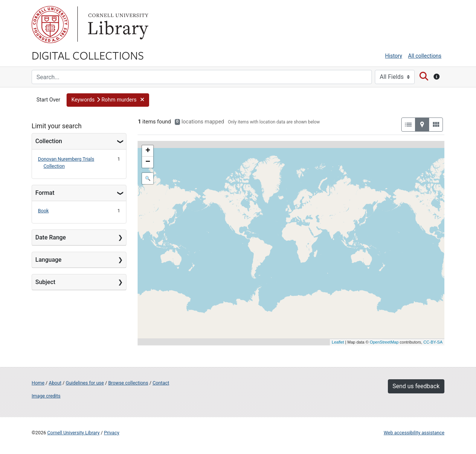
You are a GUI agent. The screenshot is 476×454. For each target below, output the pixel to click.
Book (43, 211)
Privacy (111, 433)
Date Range (51, 237)
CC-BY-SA (433, 342)
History (394, 56)
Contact (161, 383)
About (55, 383)
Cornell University (50, 25)
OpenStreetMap (384, 342)
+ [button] (148, 151)
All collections (425, 56)
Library (117, 25)
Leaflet (338, 342)
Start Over (48, 100)
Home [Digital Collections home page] (38, 383)
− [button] (148, 162)
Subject (45, 282)
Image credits (46, 396)
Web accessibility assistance (414, 433)
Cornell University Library (73, 433)
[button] (108, 100)
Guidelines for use (85, 383)
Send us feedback (416, 386)
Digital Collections (88, 55)
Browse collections (128, 383)
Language (48, 260)
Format (45, 193)
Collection (49, 141)
